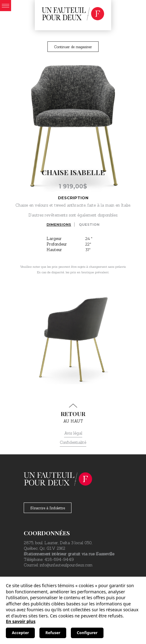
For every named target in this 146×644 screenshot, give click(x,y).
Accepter (20, 633)
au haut (73, 414)
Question (89, 225)
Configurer (87, 633)
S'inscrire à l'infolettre (48, 508)
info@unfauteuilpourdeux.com (66, 565)
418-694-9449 (59, 560)
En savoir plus (21, 621)
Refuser (53, 633)
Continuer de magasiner (73, 47)
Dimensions (59, 225)
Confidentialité (73, 442)
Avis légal (73, 433)
